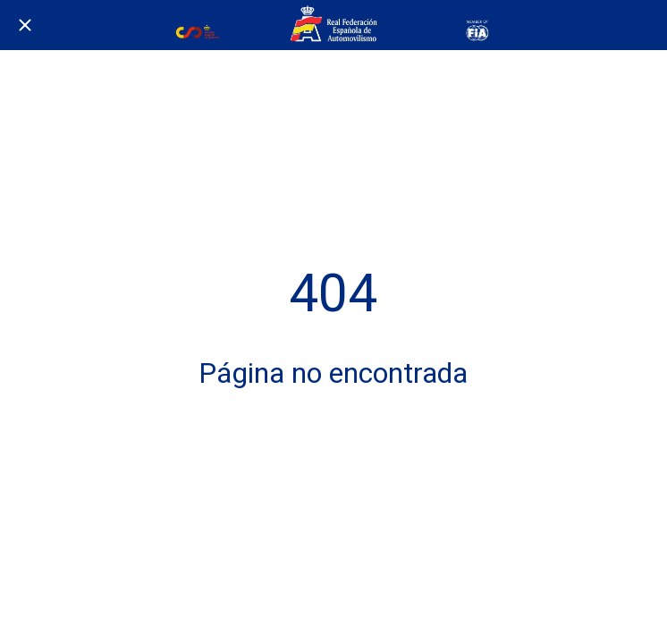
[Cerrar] (25, 25)
